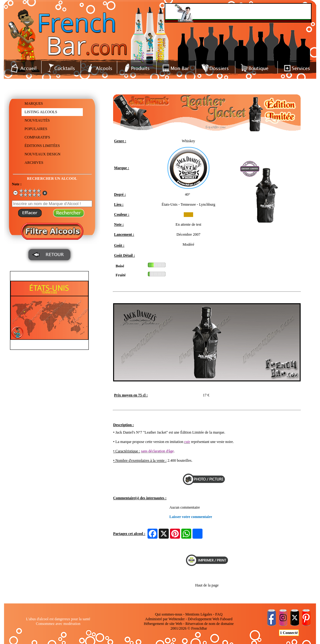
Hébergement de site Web (163, 624)
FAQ (219, 614)
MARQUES (34, 103)
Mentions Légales (199, 614)
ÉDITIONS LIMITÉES (42, 146)
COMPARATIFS (37, 137)
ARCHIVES (34, 163)
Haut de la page (207, 585)
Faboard (226, 619)
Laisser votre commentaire (191, 517)
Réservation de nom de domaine (210, 624)
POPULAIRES (36, 129)
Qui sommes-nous (169, 614)
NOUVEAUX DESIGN (43, 154)
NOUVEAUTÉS (37, 120)
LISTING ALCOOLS (41, 112)
